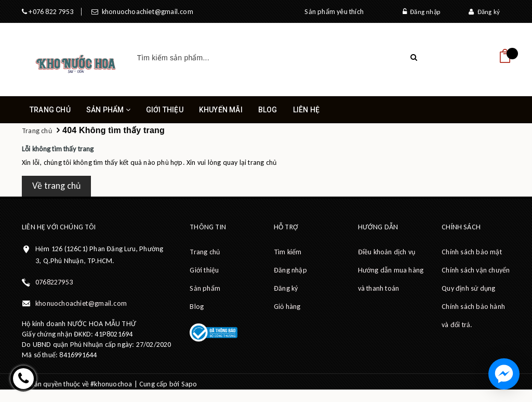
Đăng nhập (421, 12)
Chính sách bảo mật (472, 252)
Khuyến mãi (221, 110)
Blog (268, 110)
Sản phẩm (108, 114)
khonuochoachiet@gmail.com (145, 12)
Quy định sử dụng (468, 288)
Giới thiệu (165, 110)
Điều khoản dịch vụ (387, 252)
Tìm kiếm (288, 252)
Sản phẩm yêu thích (334, 12)
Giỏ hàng (287, 307)
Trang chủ (50, 110)
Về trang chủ (56, 186)
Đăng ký (484, 12)
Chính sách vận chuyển (476, 270)
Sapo (189, 384)
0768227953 (54, 282)
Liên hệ (306, 110)
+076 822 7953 (50, 12)
